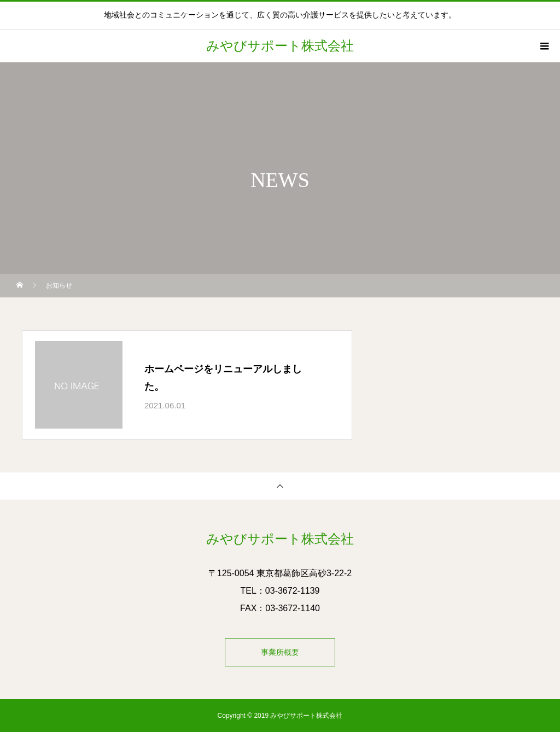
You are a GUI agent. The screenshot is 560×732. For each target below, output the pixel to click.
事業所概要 (280, 652)
